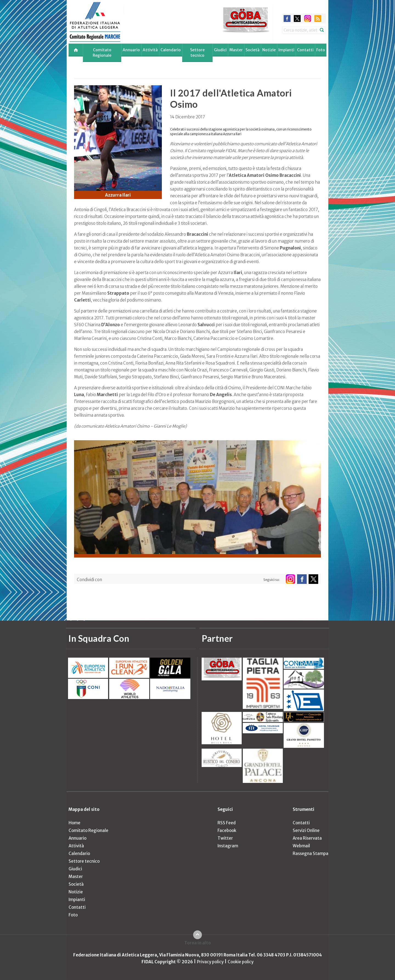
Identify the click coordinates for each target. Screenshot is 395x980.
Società (252, 50)
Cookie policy (241, 962)
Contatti (305, 50)
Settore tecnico (197, 53)
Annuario (131, 50)
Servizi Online (306, 830)
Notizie (269, 50)
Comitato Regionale (102, 53)
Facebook (227, 830)
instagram (308, 19)
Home (74, 823)
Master (236, 50)
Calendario (171, 50)
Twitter (225, 838)
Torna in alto (198, 943)
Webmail (301, 846)
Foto (321, 50)
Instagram (228, 846)
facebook (287, 19)
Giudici (220, 50)
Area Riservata (307, 838)
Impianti (286, 50)
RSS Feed (227, 823)
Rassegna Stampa (311, 853)
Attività (150, 50)
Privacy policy (210, 962)
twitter (297, 19)
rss (318, 19)
